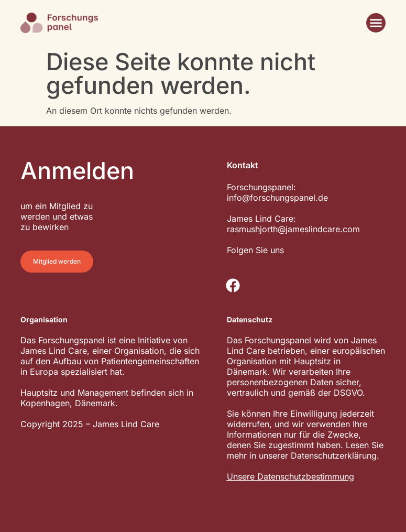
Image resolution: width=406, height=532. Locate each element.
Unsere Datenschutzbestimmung (290, 476)
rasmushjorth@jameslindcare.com (293, 229)
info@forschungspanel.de (277, 198)
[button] (376, 23)
